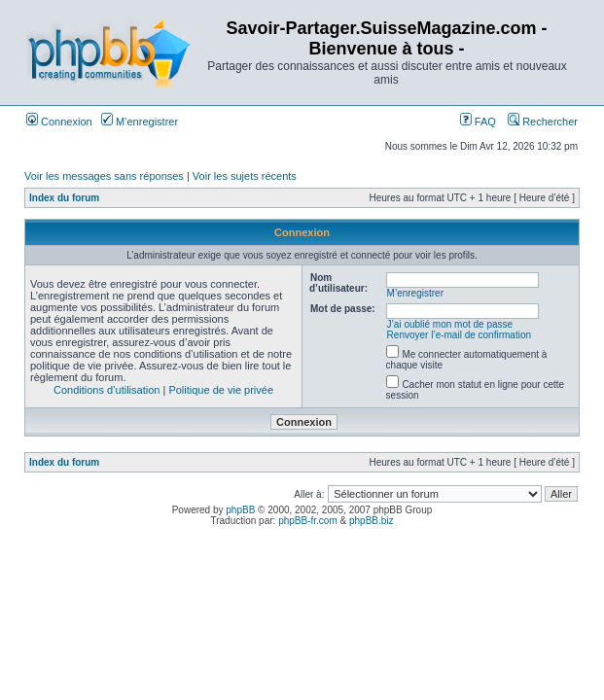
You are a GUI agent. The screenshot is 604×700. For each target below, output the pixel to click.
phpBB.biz (372, 521)
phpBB (240, 510)
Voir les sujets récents (245, 176)
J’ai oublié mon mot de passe (450, 324)
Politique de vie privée (221, 390)
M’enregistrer (140, 122)
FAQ (478, 122)
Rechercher (543, 122)
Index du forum (64, 198)
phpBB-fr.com (308, 521)
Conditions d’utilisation (107, 390)
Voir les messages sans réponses (104, 176)
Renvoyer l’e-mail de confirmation (459, 335)
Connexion (59, 122)
